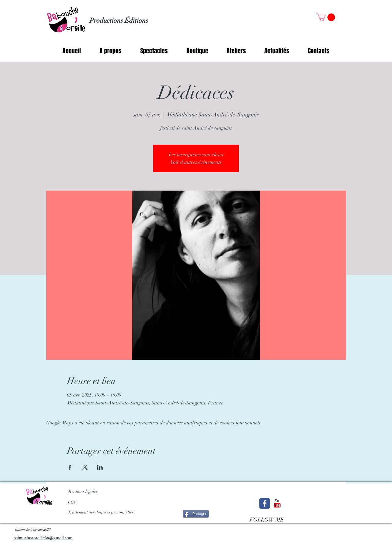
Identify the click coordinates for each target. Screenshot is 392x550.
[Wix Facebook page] (265, 503)
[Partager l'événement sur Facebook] (70, 467)
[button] (326, 17)
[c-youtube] (277, 503)
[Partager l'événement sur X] (85, 467)
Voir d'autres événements (196, 162)
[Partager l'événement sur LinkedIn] (100, 467)
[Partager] (196, 514)
